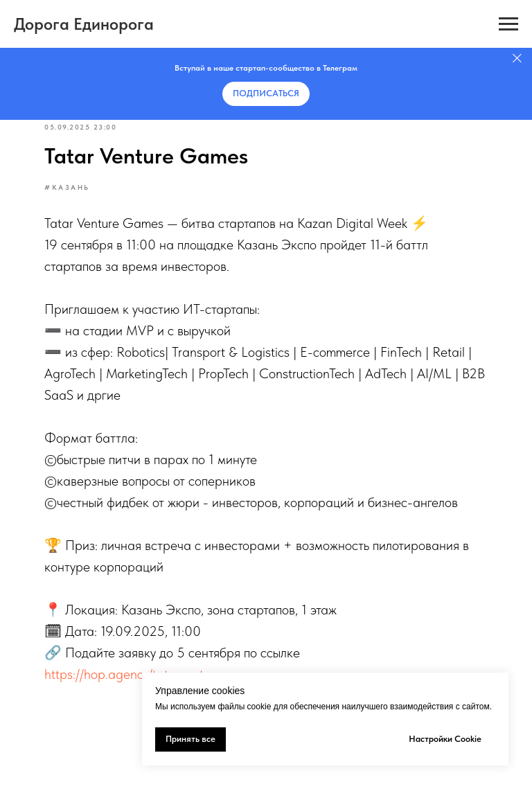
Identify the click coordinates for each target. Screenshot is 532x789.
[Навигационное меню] (508, 24)
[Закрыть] (517, 59)
